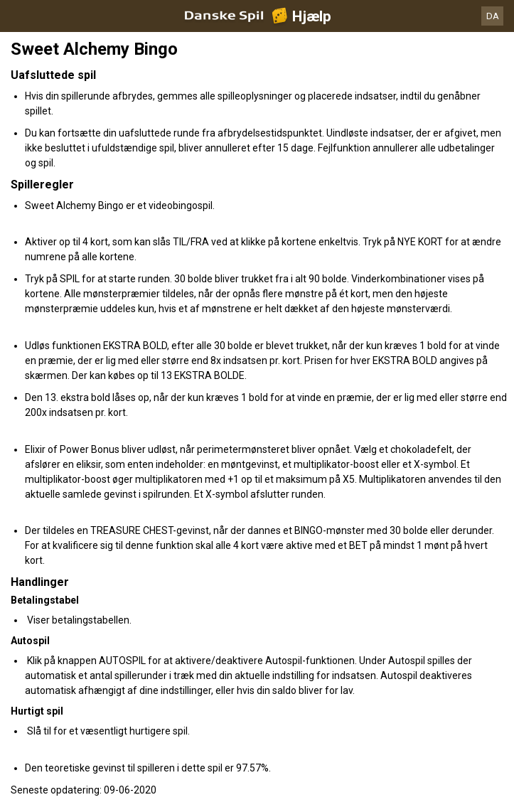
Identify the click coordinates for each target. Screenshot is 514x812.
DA (493, 16)
